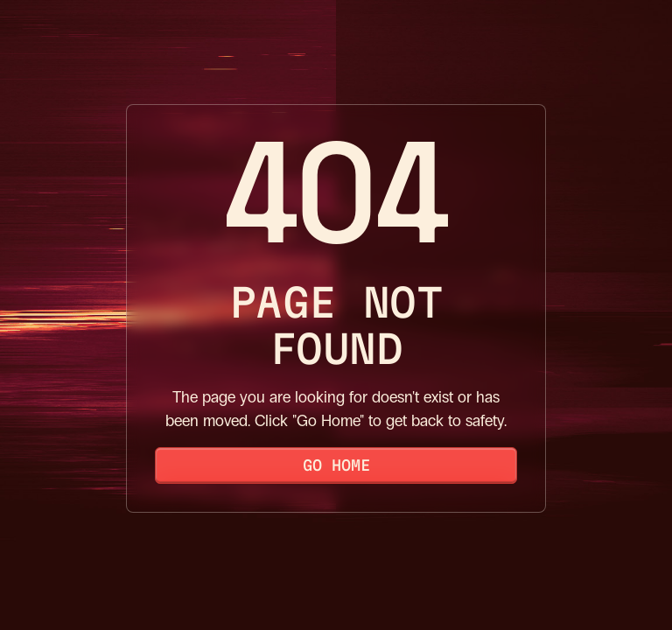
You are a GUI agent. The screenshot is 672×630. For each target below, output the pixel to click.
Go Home (336, 465)
